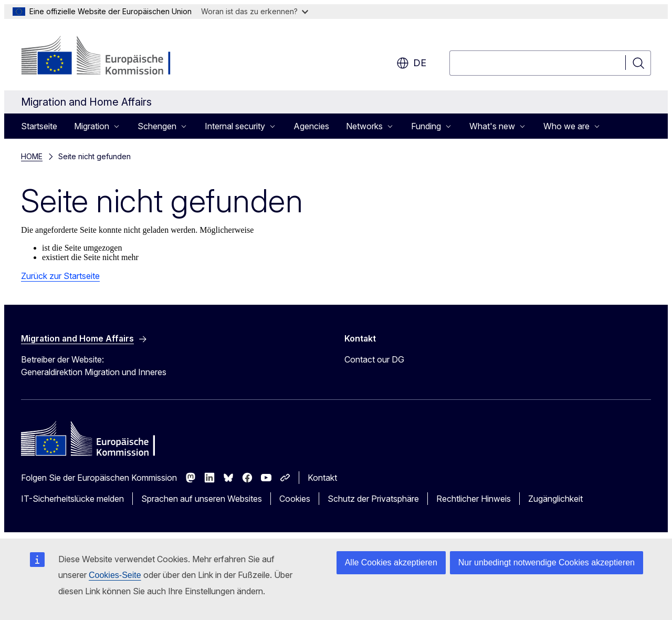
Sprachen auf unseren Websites (202, 499)
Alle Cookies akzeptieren (391, 562)
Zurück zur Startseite (60, 276)
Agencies (311, 126)
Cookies (295, 499)
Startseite (39, 126)
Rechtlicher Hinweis (474, 499)
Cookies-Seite (115, 575)
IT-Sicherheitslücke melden (72, 499)
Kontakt (322, 478)
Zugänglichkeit (555, 499)
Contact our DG (374, 359)
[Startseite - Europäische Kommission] (106, 57)
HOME (32, 156)
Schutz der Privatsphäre (373, 499)
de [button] (411, 63)
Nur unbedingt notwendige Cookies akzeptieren (547, 562)
